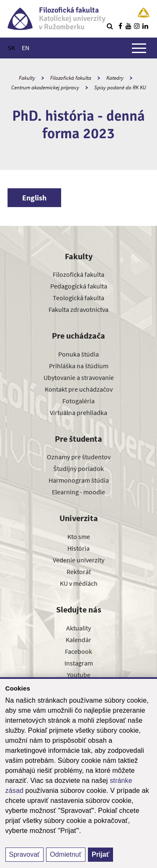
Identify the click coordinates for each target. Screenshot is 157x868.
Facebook (78, 651)
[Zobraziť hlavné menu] (139, 48)
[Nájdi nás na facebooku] (120, 26)
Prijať (100, 854)
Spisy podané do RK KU (120, 87)
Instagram (79, 663)
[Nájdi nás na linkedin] (145, 26)
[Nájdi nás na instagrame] (137, 26)
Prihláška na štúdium (79, 366)
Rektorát (79, 572)
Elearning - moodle (78, 492)
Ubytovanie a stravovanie (79, 377)
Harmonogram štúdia (79, 480)
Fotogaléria (78, 401)
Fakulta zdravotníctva (78, 309)
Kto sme (79, 536)
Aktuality (78, 628)
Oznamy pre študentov (79, 457)
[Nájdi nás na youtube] (129, 26)
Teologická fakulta (78, 298)
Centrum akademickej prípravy (45, 87)
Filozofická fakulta (71, 78)
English (34, 198)
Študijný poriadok (78, 468)
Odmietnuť (66, 854)
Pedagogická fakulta (79, 286)
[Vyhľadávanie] (110, 26)
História (78, 548)
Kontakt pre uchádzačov (79, 389)
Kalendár (78, 640)
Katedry (115, 78)
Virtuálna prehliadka (78, 412)
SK (11, 48)
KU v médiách (79, 583)
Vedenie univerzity (78, 560)
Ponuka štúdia (78, 354)
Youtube (79, 675)
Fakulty (27, 78)
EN (26, 48)
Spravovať (25, 854)
